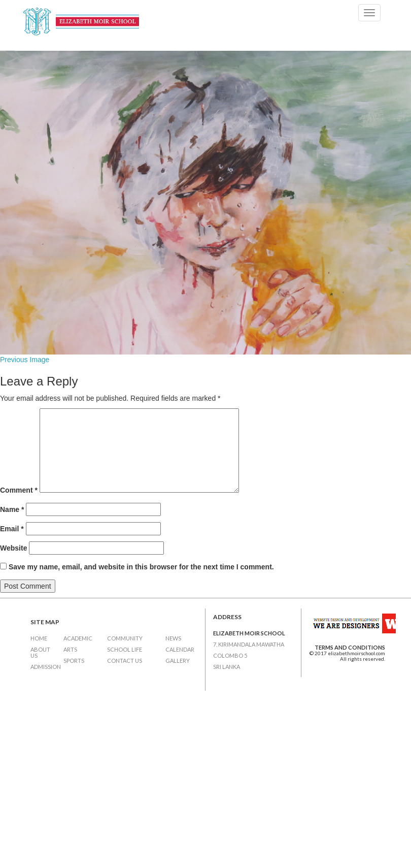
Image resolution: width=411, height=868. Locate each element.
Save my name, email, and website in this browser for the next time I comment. (141, 567)
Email (12, 529)
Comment (19, 490)
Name (12, 509)
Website (13, 548)
